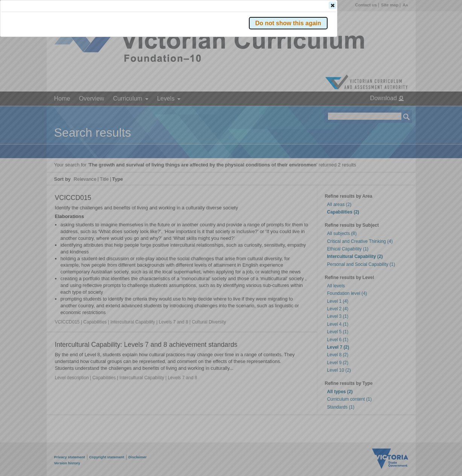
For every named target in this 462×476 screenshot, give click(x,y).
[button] (393, 113)
